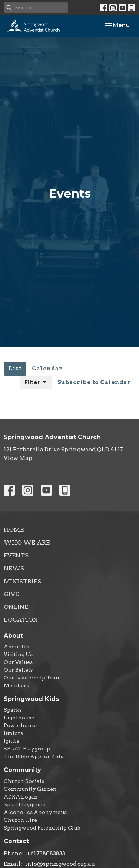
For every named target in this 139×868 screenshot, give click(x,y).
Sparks (13, 710)
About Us (16, 647)
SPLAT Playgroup (27, 749)
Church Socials (24, 781)
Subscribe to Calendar (94, 382)
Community (22, 770)
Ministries (22, 581)
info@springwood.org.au (60, 864)
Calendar (47, 369)
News (14, 568)
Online (16, 607)
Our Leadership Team (32, 678)
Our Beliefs (18, 670)
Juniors (13, 733)
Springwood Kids (31, 699)
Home (14, 530)
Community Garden (30, 789)
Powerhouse (20, 725)
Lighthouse (19, 718)
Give (11, 594)
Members (16, 685)
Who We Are (27, 542)
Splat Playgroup (25, 804)
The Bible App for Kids (33, 756)
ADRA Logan (21, 797)
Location (21, 620)
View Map (18, 458)
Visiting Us (18, 654)
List (15, 369)
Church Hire (20, 820)
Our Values (18, 662)
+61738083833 (46, 854)
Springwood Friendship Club (42, 828)
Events (16, 555)
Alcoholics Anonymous (35, 812)
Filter (36, 382)
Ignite (11, 741)
